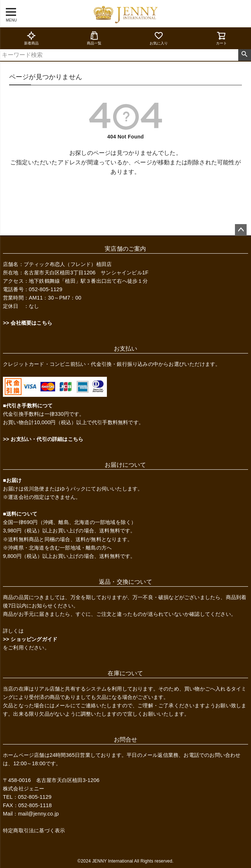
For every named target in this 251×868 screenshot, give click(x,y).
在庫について (125, 673)
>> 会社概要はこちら (28, 323)
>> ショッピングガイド (30, 639)
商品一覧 (94, 38)
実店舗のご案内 (125, 249)
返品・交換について (125, 582)
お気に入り (159, 38)
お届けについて (125, 465)
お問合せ (126, 740)
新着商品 (32, 38)
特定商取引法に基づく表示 (34, 830)
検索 (245, 55)
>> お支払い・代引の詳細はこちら (43, 439)
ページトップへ (241, 230)
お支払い (126, 349)
